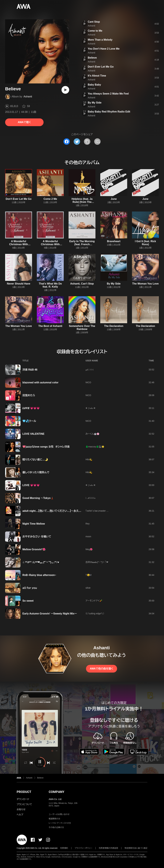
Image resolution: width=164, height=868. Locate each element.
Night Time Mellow (34, 524)
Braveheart (114, 241)
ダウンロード (23, 799)
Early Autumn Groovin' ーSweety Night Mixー (50, 614)
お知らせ (21, 809)
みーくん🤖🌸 (92, 434)
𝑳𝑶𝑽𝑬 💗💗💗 (31, 408)
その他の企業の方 (56, 827)
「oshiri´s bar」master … (97, 511)
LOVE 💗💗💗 (31, 485)
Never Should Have (19, 284)
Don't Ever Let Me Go (101, 67)
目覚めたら (29, 395)
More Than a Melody (100, 40)
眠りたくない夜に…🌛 (35, 460)
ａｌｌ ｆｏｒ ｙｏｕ (30, 588)
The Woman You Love (145, 284)
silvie (88, 588)
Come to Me (95, 31)
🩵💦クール (29, 421)
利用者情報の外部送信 (108, 848)
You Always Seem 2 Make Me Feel (108, 94)
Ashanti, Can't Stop (82, 284)
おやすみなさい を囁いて (37, 537)
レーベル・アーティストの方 (60, 823)
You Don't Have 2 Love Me (104, 49)
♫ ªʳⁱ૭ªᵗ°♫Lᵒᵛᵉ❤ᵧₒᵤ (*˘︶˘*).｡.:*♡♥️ (41, 562)
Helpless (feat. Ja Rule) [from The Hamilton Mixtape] (82, 202)
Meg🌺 (89, 549)
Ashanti (28, 97)
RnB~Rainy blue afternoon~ (39, 575)
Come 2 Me (50, 199)
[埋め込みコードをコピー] (97, 142)
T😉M (88, 575)
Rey (88, 524)
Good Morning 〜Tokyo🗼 (38, 498)
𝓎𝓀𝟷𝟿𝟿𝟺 (90, 370)
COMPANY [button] (56, 792)
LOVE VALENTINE (33, 434)
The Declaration (114, 326)
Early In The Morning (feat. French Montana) (82, 244)
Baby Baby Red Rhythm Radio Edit (109, 112)
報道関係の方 (54, 819)
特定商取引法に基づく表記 (136, 848)
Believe (92, 58)
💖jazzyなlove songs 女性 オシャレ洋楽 (46, 447)
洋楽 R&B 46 (30, 370)
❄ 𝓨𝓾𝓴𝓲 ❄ (90, 408)
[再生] (65, 90)
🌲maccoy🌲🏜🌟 (95, 447)
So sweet (28, 601)
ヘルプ (20, 815)
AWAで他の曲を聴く (102, 669)
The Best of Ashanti (50, 326)
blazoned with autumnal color (40, 382)
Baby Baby (94, 85)
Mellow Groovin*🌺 (34, 549)
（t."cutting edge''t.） (95, 613)
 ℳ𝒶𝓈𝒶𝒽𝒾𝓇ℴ (91, 498)
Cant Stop (94, 22)
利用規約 (64, 848)
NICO (88, 382)
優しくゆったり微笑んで (36, 472)
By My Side (95, 103)
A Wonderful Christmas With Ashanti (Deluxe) (19, 244)
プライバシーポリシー (84, 848)
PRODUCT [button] (24, 792)
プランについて (24, 804)
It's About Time (97, 76)
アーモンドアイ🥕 (94, 601)
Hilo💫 (89, 459)
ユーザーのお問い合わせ (59, 814)
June (114, 199)
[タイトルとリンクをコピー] (87, 142)
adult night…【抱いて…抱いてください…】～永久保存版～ (56, 511)
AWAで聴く (24, 122)
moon (88, 536)
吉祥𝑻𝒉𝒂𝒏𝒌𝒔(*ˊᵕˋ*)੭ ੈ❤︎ (97, 562)
